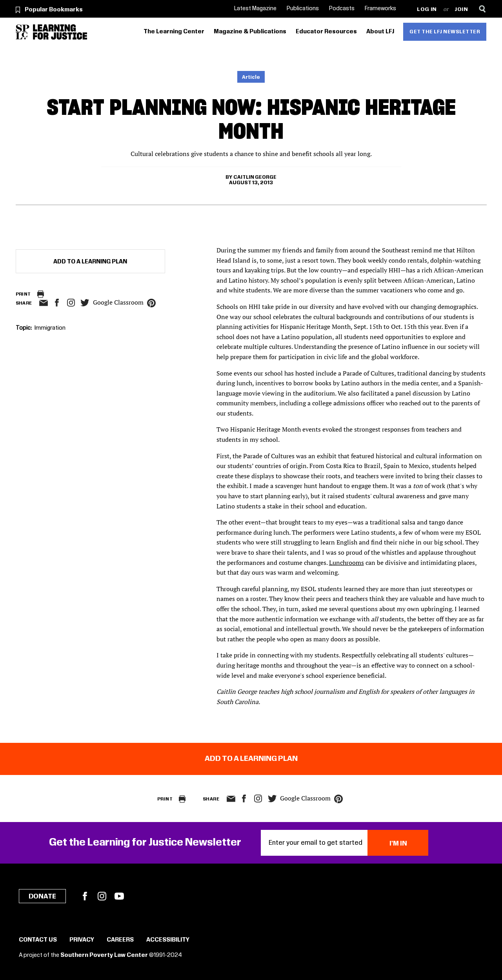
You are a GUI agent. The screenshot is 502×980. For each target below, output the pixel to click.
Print (23, 294)
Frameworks (380, 9)
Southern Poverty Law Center (104, 955)
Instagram (71, 303)
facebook (57, 303)
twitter (85, 303)
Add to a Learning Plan (90, 262)
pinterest (151, 303)
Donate (42, 897)
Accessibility (168, 940)
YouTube (119, 896)
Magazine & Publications (250, 32)
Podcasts (342, 9)
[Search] (483, 9)
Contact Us (38, 940)
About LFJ (380, 32)
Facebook (85, 896)
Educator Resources (326, 32)
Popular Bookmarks (54, 10)
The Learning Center (174, 32)
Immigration (50, 328)
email (44, 303)
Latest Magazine (255, 9)
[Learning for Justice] (60, 32)
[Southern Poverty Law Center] (23, 32)
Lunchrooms (346, 563)
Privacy (82, 940)
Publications (303, 9)
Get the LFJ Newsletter (445, 32)
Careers (120, 940)
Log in (427, 10)
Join (461, 10)
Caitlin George (255, 177)
